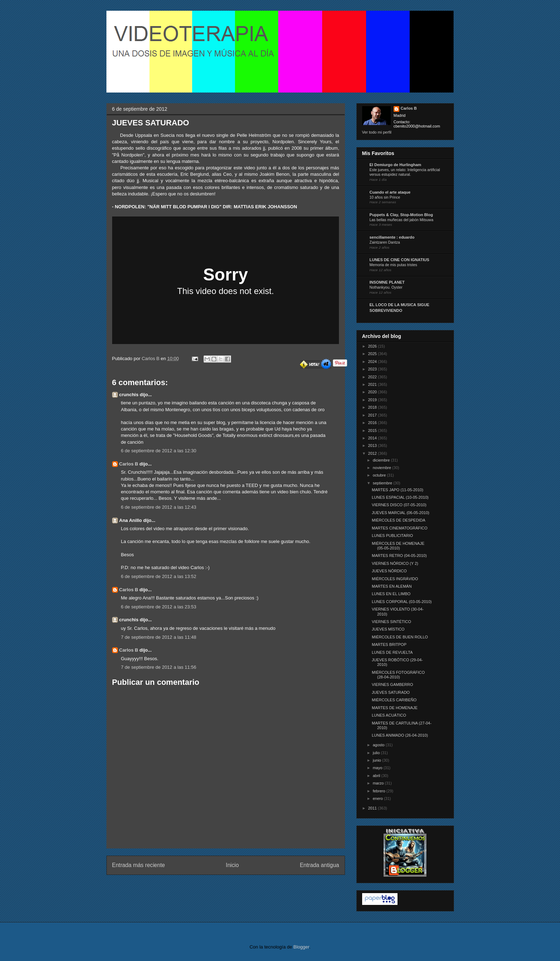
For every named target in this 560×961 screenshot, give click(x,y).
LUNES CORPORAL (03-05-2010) (402, 602)
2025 (373, 354)
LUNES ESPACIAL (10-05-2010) (400, 497)
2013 (373, 445)
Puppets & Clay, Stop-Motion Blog (401, 215)
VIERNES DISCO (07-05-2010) (399, 505)
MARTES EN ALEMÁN (392, 586)
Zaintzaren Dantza (385, 242)
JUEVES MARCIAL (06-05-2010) (401, 513)
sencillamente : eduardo (392, 237)
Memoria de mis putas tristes (393, 265)
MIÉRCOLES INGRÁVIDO (395, 579)
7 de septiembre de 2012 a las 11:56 (159, 667)
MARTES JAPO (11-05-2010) (397, 490)
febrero (380, 791)
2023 (373, 369)
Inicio (232, 865)
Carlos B (151, 358)
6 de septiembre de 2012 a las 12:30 (159, 451)
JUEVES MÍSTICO (388, 629)
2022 (373, 377)
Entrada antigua (319, 865)
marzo (379, 783)
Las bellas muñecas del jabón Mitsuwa (402, 220)
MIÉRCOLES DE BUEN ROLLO (400, 637)
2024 (373, 362)
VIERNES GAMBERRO (392, 684)
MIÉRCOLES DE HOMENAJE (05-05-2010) (398, 546)
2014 (373, 438)
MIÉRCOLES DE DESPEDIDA (399, 520)
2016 (373, 423)
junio (377, 760)
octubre (380, 475)
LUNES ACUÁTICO (389, 715)
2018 (373, 407)
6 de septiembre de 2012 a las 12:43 (159, 507)
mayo (378, 768)
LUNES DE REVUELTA (392, 652)
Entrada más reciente (139, 865)
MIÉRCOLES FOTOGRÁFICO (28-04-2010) (398, 675)
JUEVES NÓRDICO (389, 571)
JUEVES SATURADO (391, 692)
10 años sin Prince (385, 197)
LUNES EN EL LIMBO (391, 594)
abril (377, 776)
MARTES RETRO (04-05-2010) (399, 556)
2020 (373, 392)
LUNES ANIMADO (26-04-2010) (400, 735)
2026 (373, 346)
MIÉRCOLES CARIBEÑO (394, 700)
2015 (373, 430)
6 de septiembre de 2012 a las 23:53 (159, 607)
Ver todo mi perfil (377, 132)
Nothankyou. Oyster (386, 287)
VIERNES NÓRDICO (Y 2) (395, 563)
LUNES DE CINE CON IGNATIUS (399, 260)
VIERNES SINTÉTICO (391, 622)
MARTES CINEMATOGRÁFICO (400, 528)
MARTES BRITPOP (389, 644)
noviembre (382, 468)
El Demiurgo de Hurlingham (396, 165)
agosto (379, 745)
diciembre (382, 460)
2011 (373, 808)
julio (377, 753)
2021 (373, 384)
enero (378, 798)
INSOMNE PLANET (387, 282)
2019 (373, 400)
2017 (373, 415)
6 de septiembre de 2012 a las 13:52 (159, 576)
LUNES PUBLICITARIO (392, 536)
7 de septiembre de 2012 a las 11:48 (159, 637)
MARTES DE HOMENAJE (395, 708)
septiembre (383, 483)
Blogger (301, 947)
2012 (373, 453)
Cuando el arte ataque (390, 192)
